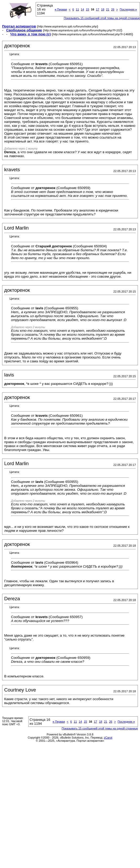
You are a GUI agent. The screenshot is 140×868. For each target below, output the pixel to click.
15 (88, 9)
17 (98, 9)
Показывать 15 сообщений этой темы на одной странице (102, 18)
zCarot (108, 738)
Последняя (128, 9)
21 (108, 9)
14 (82, 9)
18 (103, 9)
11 (77, 9)
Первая (61, 9)
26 (113, 9)
